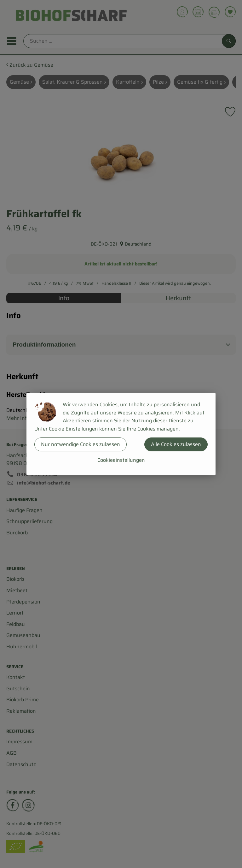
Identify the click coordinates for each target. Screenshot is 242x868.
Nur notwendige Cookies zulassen (81, 444)
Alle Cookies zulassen (176, 444)
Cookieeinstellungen (121, 460)
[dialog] (121, 434)
